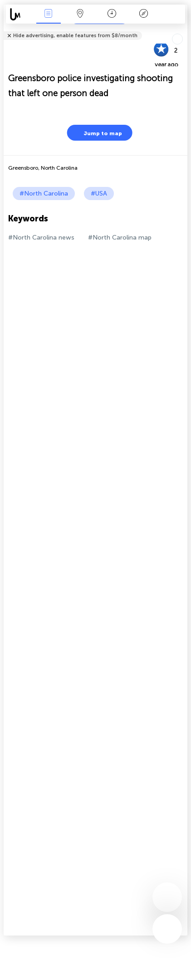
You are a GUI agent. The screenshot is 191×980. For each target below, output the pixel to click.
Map (80, 14)
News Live (49, 14)
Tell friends (184, 30)
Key (144, 14)
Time (112, 14)
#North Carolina (44, 194)
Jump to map (97, 133)
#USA (99, 194)
